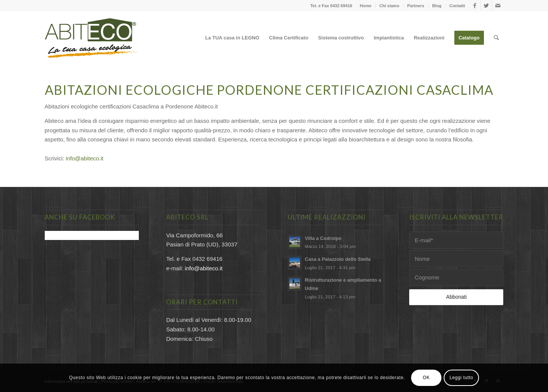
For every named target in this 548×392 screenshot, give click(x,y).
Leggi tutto (461, 378)
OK (426, 378)
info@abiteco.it (84, 158)
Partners (416, 6)
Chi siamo (389, 6)
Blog (437, 6)
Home (366, 6)
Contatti (457, 6)
